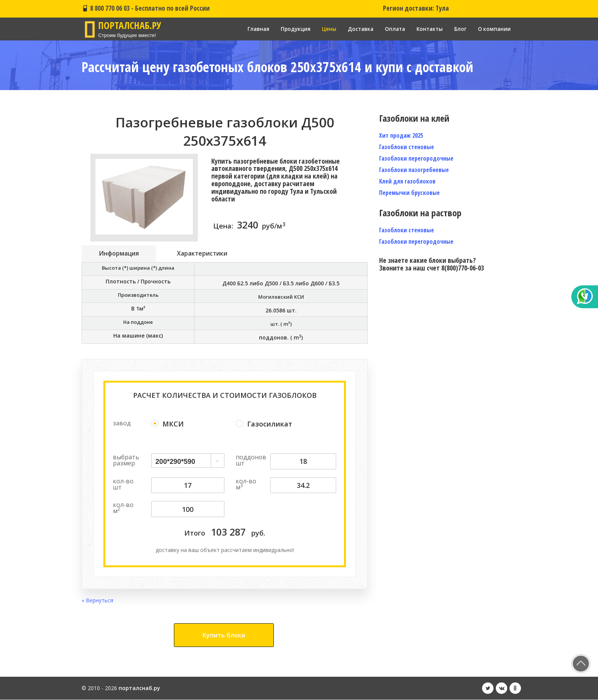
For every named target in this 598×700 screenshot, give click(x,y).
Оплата (392, 29)
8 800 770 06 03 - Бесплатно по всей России (146, 8)
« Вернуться (97, 601)
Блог (460, 29)
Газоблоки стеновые (407, 147)
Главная (251, 29)
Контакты (428, 29)
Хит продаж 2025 (401, 135)
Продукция (290, 29)
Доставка (356, 29)
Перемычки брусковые (409, 193)
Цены (324, 29)
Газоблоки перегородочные (416, 158)
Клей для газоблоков (407, 181)
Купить (224, 636)
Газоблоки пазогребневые (414, 170)
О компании (494, 29)
